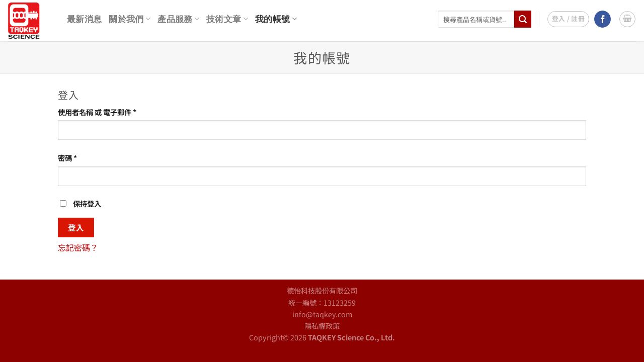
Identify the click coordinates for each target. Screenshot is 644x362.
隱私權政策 (322, 326)
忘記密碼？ (78, 247)
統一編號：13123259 (322, 302)
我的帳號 (276, 19)
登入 (76, 227)
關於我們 (130, 19)
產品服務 (178, 19)
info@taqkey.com (322, 314)
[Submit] (523, 19)
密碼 (71, 158)
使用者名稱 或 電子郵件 (100, 112)
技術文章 (227, 19)
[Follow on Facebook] (602, 19)
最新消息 (84, 19)
